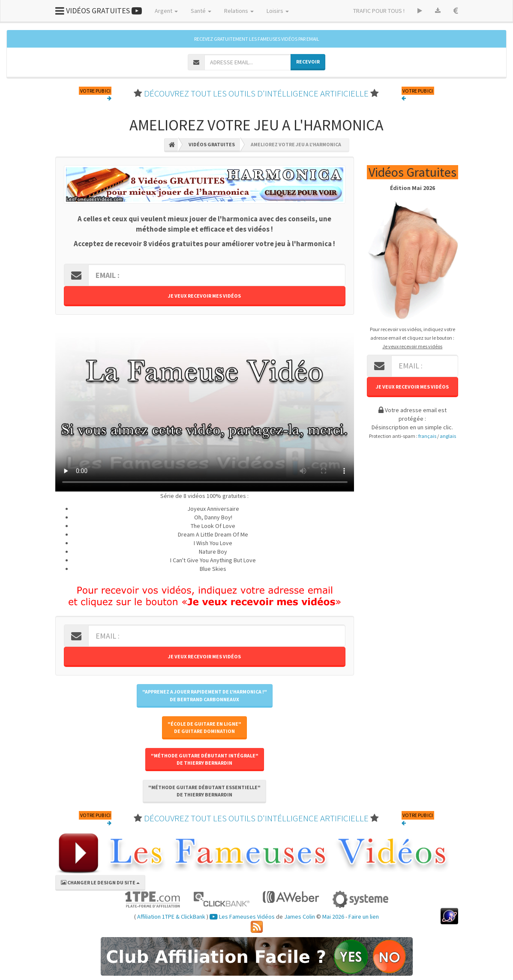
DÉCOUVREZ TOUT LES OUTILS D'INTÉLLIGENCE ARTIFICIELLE (256, 93)
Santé (201, 11)
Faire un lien (364, 917)
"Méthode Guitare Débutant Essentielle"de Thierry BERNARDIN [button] (204, 791)
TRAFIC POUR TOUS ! (379, 11)
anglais (448, 436)
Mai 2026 (333, 917)
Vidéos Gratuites (212, 144)
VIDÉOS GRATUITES (99, 11)
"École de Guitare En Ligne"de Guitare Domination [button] (204, 727)
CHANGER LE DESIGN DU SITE (100, 882)
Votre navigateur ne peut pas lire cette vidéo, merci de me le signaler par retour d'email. (205, 407)
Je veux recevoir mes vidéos (204, 296)
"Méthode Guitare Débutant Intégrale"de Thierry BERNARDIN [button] (205, 759)
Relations (239, 11)
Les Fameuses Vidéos (242, 917)
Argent (166, 11)
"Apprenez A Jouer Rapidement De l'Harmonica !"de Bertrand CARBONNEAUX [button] (205, 695)
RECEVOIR (308, 62)
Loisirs (278, 11)
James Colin (300, 917)
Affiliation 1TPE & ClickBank (171, 917)
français (427, 436)
